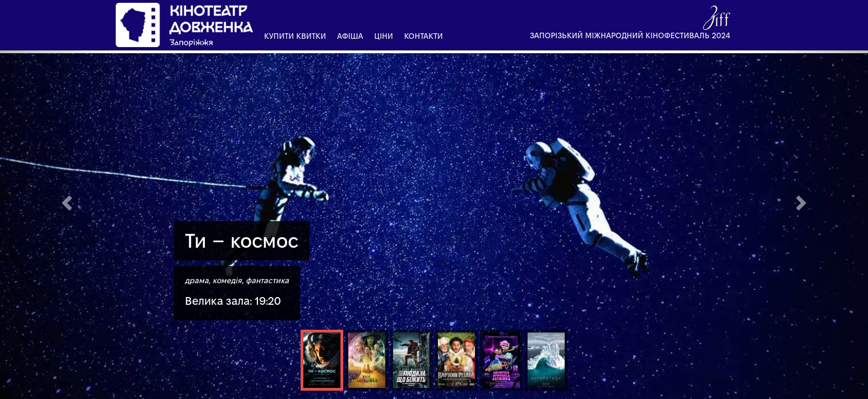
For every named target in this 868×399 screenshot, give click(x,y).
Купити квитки (295, 36)
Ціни (384, 36)
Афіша (350, 36)
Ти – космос (242, 241)
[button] (65, 199)
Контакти (423, 36)
